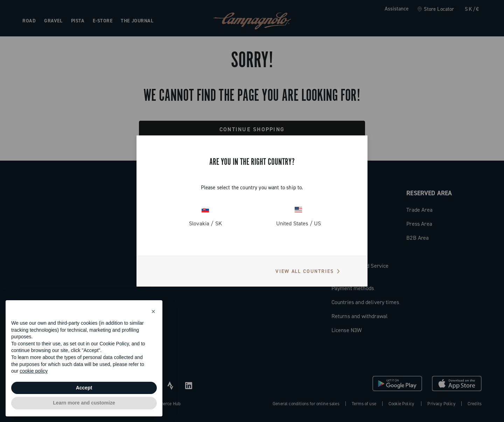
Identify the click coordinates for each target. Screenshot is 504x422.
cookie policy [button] (34, 371)
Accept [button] (84, 388)
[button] (153, 311)
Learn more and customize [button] (84, 403)
